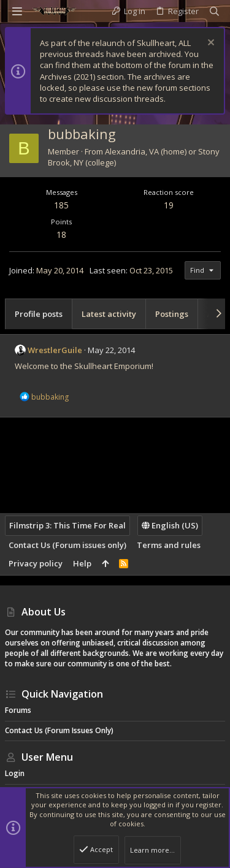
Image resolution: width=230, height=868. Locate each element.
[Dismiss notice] (209, 44)
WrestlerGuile (55, 350)
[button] (17, 11)
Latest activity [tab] (109, 314)
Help (82, 563)
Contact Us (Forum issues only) (67, 545)
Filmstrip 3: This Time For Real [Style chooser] (67, 525)
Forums (18, 710)
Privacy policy (36, 563)
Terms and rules (169, 545)
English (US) (170, 525)
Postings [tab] (172, 314)
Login (15, 773)
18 (61, 234)
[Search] (214, 11)
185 (61, 205)
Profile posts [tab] (39, 314)
